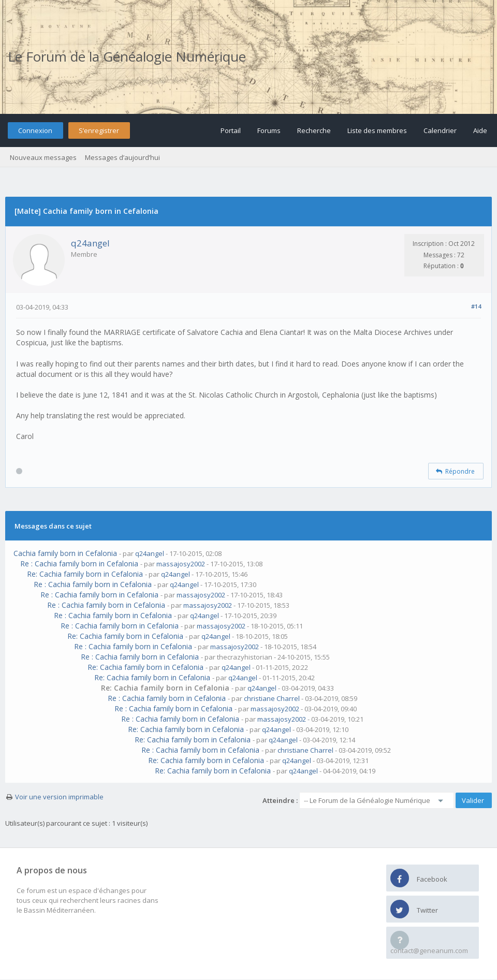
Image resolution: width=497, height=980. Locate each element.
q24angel (90, 243)
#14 (476, 306)
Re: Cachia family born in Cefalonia (85, 574)
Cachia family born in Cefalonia (65, 553)
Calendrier (440, 130)
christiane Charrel (272, 698)
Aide (480, 130)
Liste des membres (377, 130)
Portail (231, 130)
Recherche (314, 130)
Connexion (35, 130)
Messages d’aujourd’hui (122, 157)
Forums (269, 130)
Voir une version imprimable (59, 797)
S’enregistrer (99, 130)
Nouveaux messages (43, 157)
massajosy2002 (181, 564)
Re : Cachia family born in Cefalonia (79, 564)
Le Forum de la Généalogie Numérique (127, 56)
